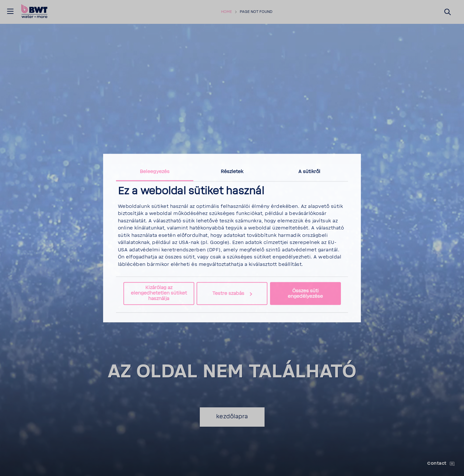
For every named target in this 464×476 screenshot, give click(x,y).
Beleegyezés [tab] (155, 172)
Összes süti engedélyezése (305, 294)
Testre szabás (232, 293)
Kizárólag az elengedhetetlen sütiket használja (159, 293)
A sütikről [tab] (309, 172)
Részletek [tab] (232, 172)
